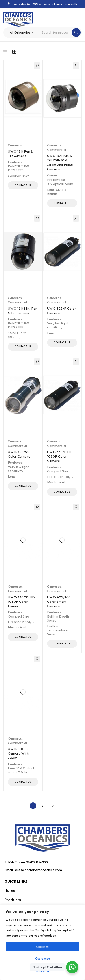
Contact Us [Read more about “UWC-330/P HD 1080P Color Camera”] (62, 492)
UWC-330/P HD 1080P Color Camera (60, 456)
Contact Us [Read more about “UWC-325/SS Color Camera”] (23, 486)
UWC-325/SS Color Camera (19, 454)
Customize (43, 959)
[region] (42, 942)
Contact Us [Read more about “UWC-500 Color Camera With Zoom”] (23, 782)
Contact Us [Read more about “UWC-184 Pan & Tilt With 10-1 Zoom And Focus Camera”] (62, 203)
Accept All (42, 947)
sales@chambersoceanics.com (38, 870)
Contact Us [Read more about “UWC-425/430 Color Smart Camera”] (62, 644)
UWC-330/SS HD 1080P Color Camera (21, 602)
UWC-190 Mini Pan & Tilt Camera (23, 311)
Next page (52, 806)
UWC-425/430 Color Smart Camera (59, 602)
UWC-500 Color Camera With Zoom (21, 753)
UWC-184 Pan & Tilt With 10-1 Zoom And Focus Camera (60, 162)
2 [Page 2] (42, 806)
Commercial (57, 150)
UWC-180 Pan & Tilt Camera (20, 153)
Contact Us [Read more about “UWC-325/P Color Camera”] (62, 343)
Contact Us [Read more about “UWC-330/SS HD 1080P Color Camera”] (23, 637)
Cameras (15, 145)
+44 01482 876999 (33, 862)
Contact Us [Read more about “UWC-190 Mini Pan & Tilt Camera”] (23, 347)
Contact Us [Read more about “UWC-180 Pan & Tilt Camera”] (23, 185)
